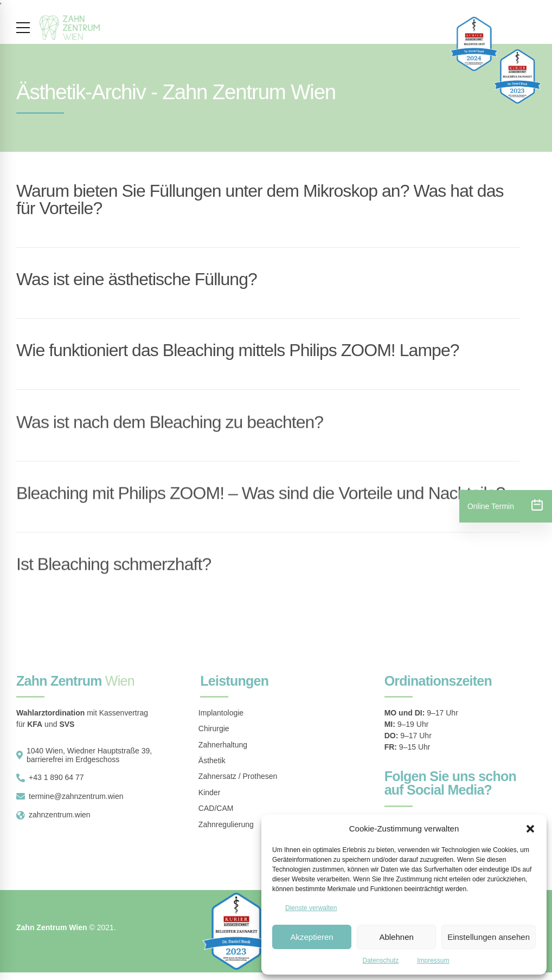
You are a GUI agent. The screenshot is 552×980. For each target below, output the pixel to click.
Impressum (433, 960)
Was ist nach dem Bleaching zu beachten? (170, 429)
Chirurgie (214, 728)
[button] (530, 829)
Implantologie (221, 713)
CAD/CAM (216, 808)
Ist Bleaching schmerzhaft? (114, 571)
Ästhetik (212, 760)
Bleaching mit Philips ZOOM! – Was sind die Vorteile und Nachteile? (261, 500)
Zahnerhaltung (223, 745)
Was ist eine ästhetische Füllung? (137, 279)
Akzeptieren (312, 937)
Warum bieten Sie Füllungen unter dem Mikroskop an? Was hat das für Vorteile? (260, 199)
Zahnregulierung (226, 824)
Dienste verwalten (311, 908)
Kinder (209, 792)
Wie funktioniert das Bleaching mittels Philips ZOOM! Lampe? (238, 350)
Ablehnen (396, 937)
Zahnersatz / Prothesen (238, 776)
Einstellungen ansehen (489, 937)
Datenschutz (380, 960)
